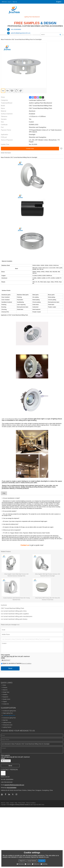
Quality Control (6, 699)
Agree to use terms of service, (16, 663)
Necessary (20, 864)
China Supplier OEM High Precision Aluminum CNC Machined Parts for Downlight (47, 575)
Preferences (36, 864)
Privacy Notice (22, 803)
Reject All (22, 861)
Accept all (42, 861)
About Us (5, 690)
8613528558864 (12, 788)
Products (5, 688)
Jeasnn (4, 486)
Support (5, 702)
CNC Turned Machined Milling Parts (11, 419)
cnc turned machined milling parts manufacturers (17, 616)
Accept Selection (32, 861)
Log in (9, 2)
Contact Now (30, 149)
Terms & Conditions (27, 663)
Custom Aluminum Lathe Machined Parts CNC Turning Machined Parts (16, 599)
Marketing (44, 864)
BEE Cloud (41, 805)
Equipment (5, 697)
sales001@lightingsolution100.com (14, 785)
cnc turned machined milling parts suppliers (15, 614)
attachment (6, 660)
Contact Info (6, 704)
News (8, 803)
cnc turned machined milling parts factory (14, 619)
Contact (12, 803)
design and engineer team (29, 486)
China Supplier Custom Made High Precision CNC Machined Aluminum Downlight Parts (16, 575)
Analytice (28, 864)
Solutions (5, 695)
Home (4, 685)
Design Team (6, 692)
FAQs (16, 803)
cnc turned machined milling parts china (14, 611)
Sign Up (15, 2)
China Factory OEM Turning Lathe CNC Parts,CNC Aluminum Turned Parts (48, 599)
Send (10, 668)
